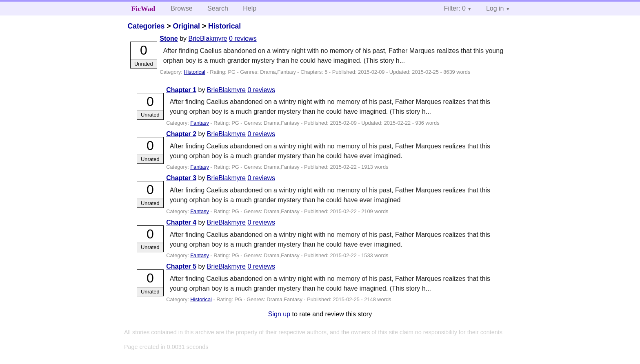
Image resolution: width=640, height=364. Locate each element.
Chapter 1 (181, 90)
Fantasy (200, 123)
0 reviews (243, 39)
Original (186, 26)
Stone (169, 39)
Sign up (279, 314)
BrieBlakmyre (208, 39)
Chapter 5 (181, 266)
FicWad (143, 9)
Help (250, 8)
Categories (146, 26)
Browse (181, 8)
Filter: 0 (455, 8)
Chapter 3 (181, 178)
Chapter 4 (181, 222)
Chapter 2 (181, 134)
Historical (224, 26)
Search (218, 8)
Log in (495, 8)
